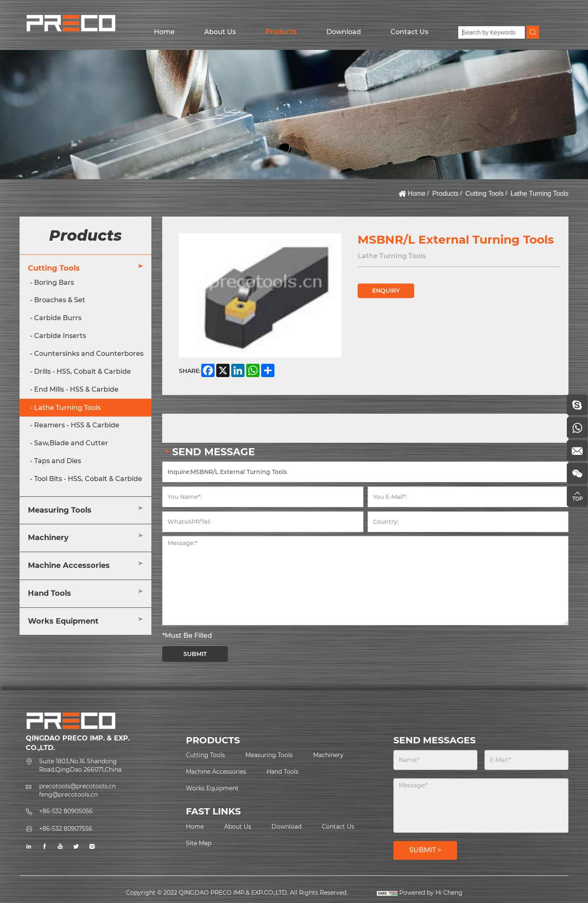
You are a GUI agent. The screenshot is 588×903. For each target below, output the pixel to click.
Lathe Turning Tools (540, 194)
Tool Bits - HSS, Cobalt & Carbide (88, 479)
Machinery (48, 538)
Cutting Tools (484, 194)
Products (281, 32)
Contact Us (409, 32)
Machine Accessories (69, 565)
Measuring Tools (60, 510)
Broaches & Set (60, 300)
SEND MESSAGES (435, 740)
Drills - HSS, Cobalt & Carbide (83, 371)
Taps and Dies (58, 461)
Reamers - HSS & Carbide (77, 425)
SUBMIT (195, 654)
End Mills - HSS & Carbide (76, 389)
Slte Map (199, 843)
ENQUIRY (386, 291)
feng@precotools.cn (68, 794)
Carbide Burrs (58, 318)
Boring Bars (54, 282)
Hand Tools (49, 593)
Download (344, 32)
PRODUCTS (213, 740)
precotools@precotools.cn (77, 786)
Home (164, 32)
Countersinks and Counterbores (89, 354)
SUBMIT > (425, 850)
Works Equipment (63, 621)
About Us (220, 32)
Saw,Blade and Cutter (71, 443)
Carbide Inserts (60, 336)
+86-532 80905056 (66, 811)
